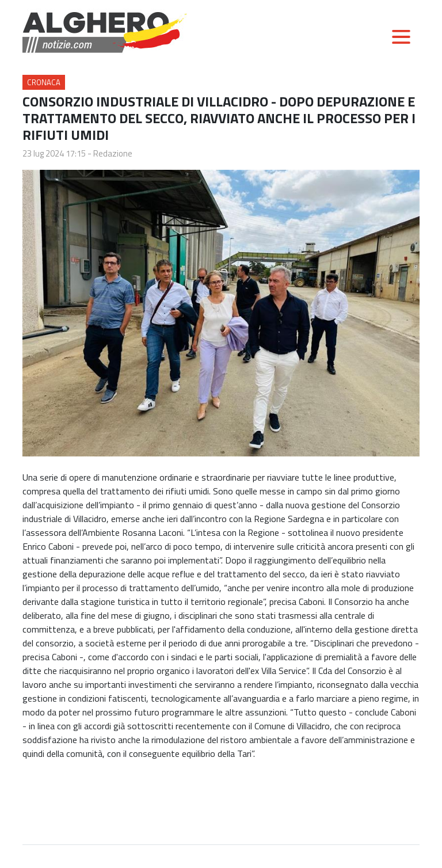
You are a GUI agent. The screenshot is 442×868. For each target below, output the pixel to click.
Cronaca (44, 82)
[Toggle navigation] (401, 37)
